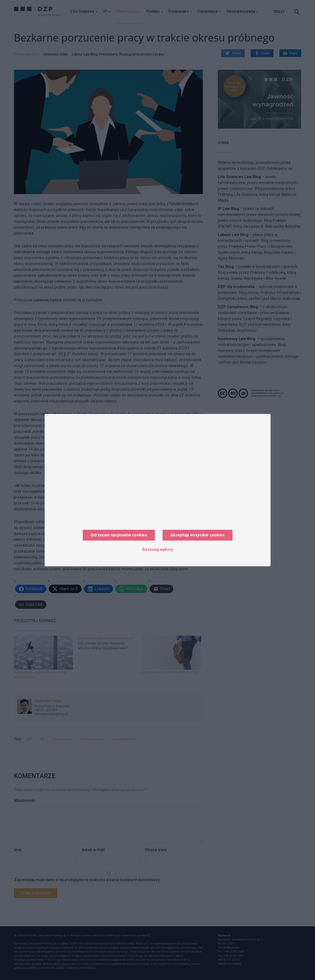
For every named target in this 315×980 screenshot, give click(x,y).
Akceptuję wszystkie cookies (198, 535)
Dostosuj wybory (158, 550)
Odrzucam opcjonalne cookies (119, 535)
